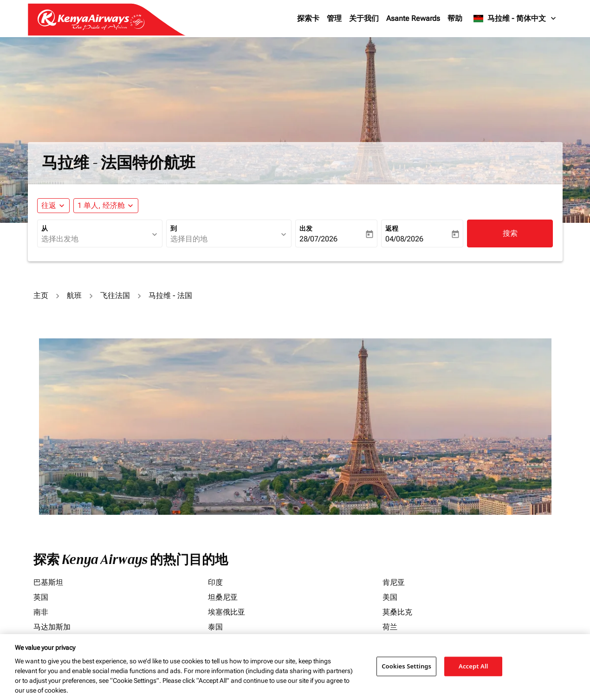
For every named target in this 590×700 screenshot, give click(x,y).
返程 (392, 228)
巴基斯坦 (48, 582)
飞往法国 (115, 295)
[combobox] (95, 239)
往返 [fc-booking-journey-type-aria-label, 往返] (49, 205)
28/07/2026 (318, 239)
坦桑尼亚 (223, 597)
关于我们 (364, 18)
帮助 (455, 18)
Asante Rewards (413, 18)
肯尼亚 (394, 582)
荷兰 (390, 627)
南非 (41, 612)
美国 (390, 597)
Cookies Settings (406, 666)
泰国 (215, 627)
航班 (74, 295)
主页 (41, 295)
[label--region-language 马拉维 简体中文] (515, 19)
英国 (41, 597)
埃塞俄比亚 (227, 612)
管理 (334, 18)
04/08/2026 (404, 239)
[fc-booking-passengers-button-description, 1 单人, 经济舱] (101, 206)
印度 (215, 582)
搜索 (510, 233)
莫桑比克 (397, 612)
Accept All (473, 666)
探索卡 (308, 18)
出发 (306, 228)
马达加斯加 (52, 627)
